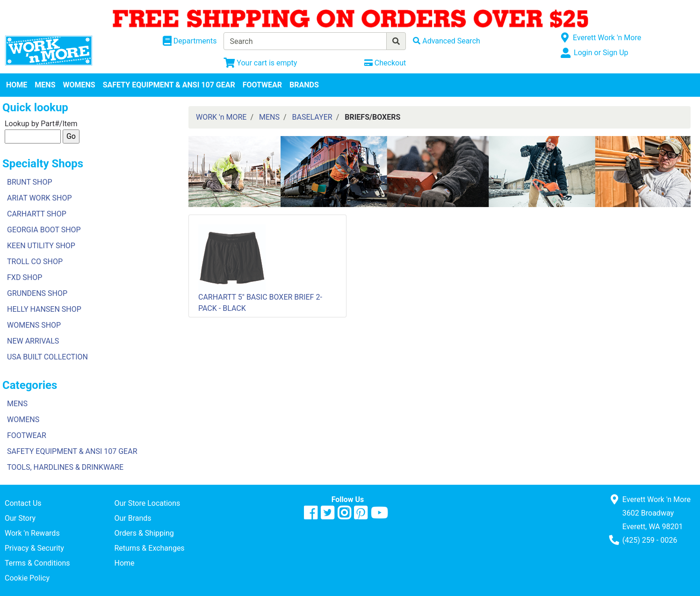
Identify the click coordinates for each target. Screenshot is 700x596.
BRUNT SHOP (30, 182)
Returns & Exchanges (149, 548)
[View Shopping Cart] (260, 63)
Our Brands (133, 518)
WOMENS (79, 85)
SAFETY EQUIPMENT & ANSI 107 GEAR (169, 85)
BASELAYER (312, 117)
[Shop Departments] (190, 41)
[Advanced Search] (447, 41)
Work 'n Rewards (32, 533)
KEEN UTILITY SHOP (41, 246)
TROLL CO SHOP (35, 262)
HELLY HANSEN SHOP (44, 309)
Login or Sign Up (601, 53)
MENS (45, 85)
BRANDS (304, 85)
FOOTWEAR (262, 85)
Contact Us (23, 503)
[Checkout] (385, 63)
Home (124, 563)
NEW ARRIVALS (33, 341)
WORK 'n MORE (221, 117)
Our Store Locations (147, 503)
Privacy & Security (34, 548)
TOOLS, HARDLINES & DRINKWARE (65, 467)
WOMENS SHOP (34, 325)
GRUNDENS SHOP (37, 293)
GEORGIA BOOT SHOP (44, 230)
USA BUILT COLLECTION (47, 357)
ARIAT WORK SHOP (40, 198)
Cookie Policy (27, 578)
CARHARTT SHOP (37, 214)
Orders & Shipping (144, 533)
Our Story (20, 518)
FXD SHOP (25, 277)
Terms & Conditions (37, 563)
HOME (17, 85)
